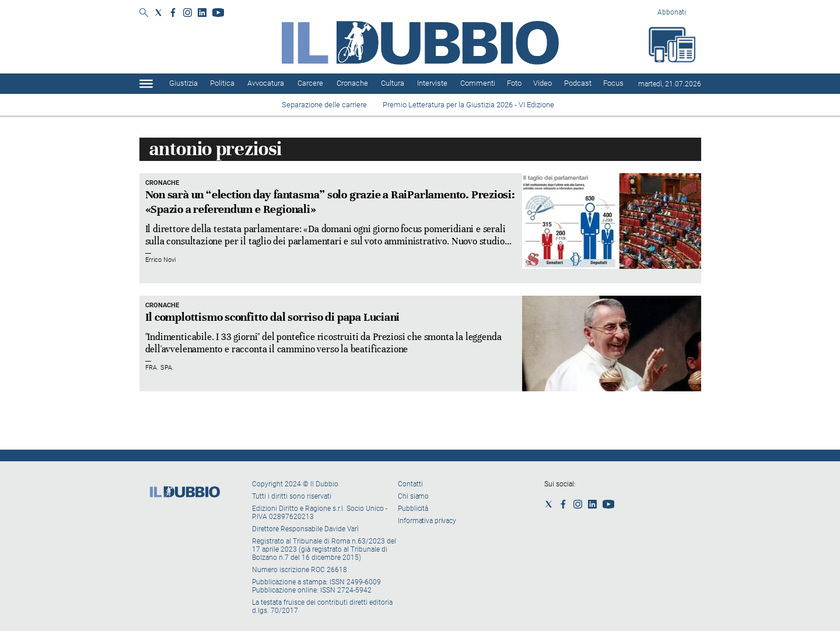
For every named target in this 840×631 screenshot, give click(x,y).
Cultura (393, 83)
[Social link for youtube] (218, 13)
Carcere (310, 83)
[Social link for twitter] (158, 13)
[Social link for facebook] (173, 13)
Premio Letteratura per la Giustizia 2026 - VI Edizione (470, 105)
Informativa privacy (427, 521)
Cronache (352, 83)
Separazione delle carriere (324, 105)
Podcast (578, 83)
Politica (222, 83)
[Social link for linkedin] (202, 13)
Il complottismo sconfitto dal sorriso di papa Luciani (273, 317)
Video (542, 83)
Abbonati (672, 12)
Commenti (478, 83)
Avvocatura (266, 83)
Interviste (432, 83)
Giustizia (183, 83)
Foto (514, 83)
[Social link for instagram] (188, 13)
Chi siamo (413, 496)
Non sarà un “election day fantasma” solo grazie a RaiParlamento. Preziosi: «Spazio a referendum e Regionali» (330, 202)
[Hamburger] (146, 84)
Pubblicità (413, 509)
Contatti (410, 484)
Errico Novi (160, 260)
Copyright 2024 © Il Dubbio (296, 484)
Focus (613, 83)
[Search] (144, 13)
